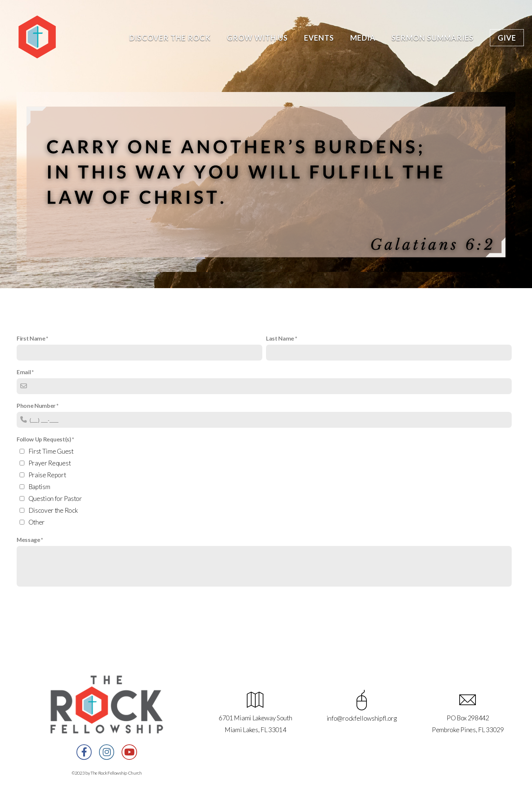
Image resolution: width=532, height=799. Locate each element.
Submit (33, 605)
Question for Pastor (55, 498)
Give (507, 38)
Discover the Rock (170, 38)
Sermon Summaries (433, 38)
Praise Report (47, 475)
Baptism (39, 487)
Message (28, 540)
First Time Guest (51, 451)
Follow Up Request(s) (44, 439)
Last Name (280, 338)
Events (319, 38)
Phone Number (36, 405)
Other (37, 522)
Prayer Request (50, 463)
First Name (31, 338)
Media (363, 38)
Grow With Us (257, 38)
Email (24, 372)
